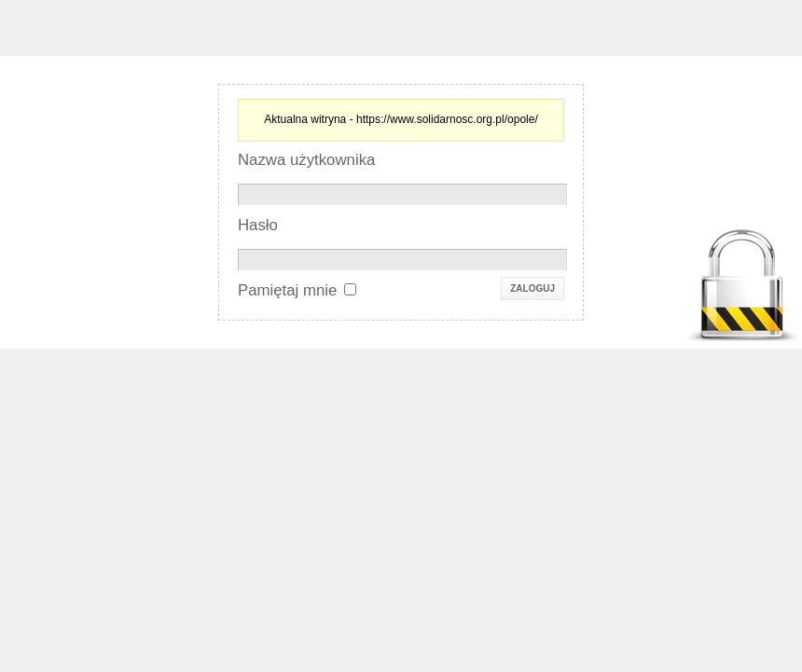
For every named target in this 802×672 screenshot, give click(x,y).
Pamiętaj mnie (287, 290)
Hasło (258, 225)
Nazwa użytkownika (306, 160)
